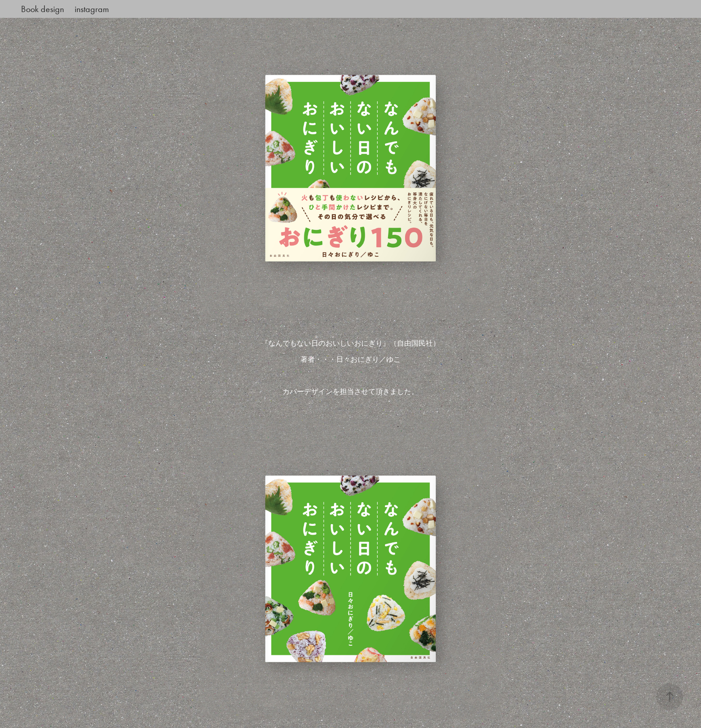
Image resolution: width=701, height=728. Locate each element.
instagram (92, 9)
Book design (42, 9)
